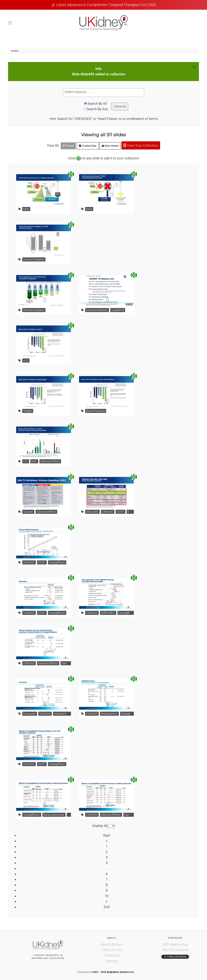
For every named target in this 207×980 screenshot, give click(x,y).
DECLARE (92, 512)
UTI (26, 461)
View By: (53, 145)
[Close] (194, 67)
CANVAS (108, 512)
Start (107, 835)
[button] (10, 23)
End (107, 907)
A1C (26, 360)
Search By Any (97, 109)
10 (107, 896)
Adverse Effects (50, 461)
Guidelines (118, 310)
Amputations (109, 714)
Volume (28, 512)
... (107, 868)
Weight (28, 411)
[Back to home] (103, 23)
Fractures (30, 714)
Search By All (97, 103)
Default (68, 146)
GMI (34, 461)
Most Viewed (110, 146)
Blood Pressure (96, 411)
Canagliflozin (57, 562)
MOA (26, 209)
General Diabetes (34, 259)
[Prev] (107, 841)
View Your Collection (141, 145)
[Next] (107, 901)
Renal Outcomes (54, 815)
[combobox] (104, 93)
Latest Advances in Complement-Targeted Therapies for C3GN (106, 5)
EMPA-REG (108, 613)
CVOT (120, 512)
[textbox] (105, 92)
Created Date (88, 146)
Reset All (120, 106)
